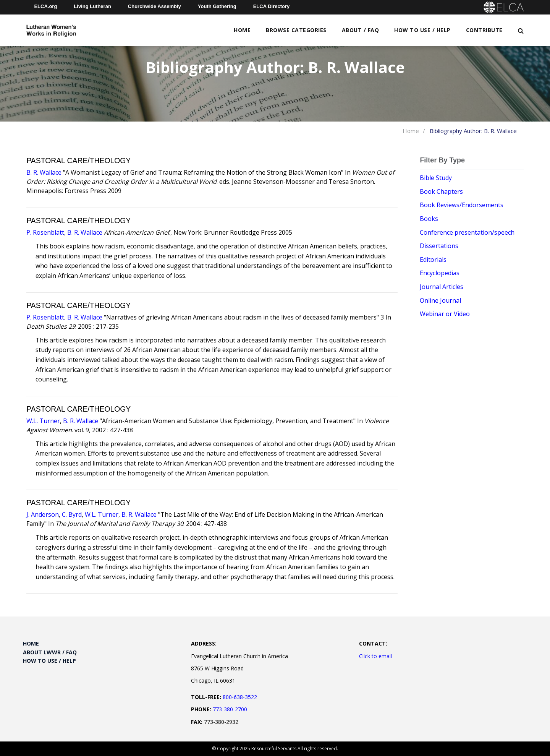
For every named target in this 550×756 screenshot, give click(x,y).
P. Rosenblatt (45, 232)
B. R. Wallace (44, 172)
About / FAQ (361, 30)
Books (429, 219)
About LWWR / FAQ (50, 652)
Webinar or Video (445, 314)
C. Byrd (72, 514)
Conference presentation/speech (467, 232)
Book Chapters (441, 191)
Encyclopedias (440, 273)
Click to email (375, 656)
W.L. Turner (43, 421)
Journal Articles (442, 287)
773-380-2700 (230, 709)
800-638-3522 (240, 697)
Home (242, 30)
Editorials (433, 260)
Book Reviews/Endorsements (462, 205)
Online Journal (440, 300)
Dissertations (439, 246)
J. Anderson (43, 514)
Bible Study (436, 178)
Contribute (484, 30)
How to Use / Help (422, 30)
